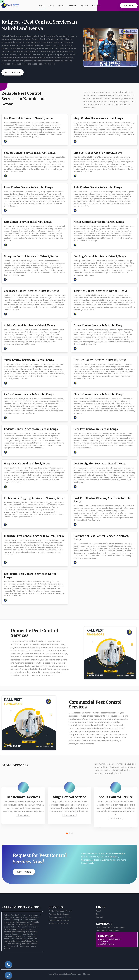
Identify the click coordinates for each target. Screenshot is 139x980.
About (51, 6)
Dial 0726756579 (13, 73)
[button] (67, 833)
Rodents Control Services (59, 920)
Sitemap (86, 974)
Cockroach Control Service (60, 917)
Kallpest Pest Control (19, 927)
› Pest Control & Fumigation (107, 930)
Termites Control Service (59, 914)
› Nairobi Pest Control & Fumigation (110, 927)
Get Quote (129, 6)
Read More (23, 815)
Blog (98, 914)
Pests (61, 6)
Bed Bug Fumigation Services (61, 911)
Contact (96, 6)
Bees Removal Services (58, 923)
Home (42, 6)
